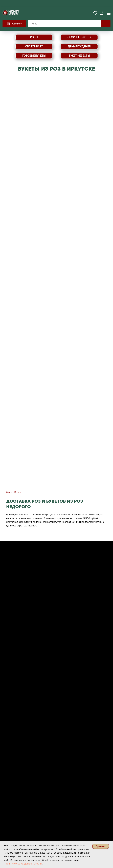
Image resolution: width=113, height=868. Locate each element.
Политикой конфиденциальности (23, 864)
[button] (95, 13)
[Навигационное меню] (109, 13)
